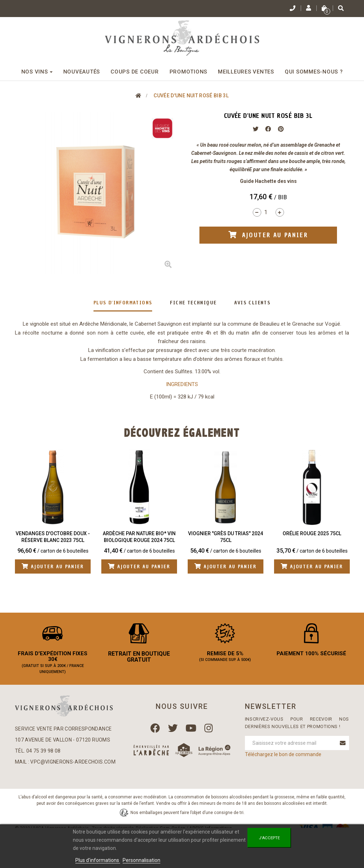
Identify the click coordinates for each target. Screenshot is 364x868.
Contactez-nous (76, 802)
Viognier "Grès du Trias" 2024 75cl (226, 537)
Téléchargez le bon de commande (283, 759)
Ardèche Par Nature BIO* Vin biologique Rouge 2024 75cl (139, 537)
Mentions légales (122, 802)
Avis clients (252, 303)
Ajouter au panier (55, 567)
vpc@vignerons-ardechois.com (73, 766)
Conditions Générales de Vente (186, 802)
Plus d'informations (123, 303)
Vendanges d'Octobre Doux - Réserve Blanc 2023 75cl (53, 537)
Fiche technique (193, 303)
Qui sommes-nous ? (251, 802)
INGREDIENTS (182, 384)
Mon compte (36, 802)
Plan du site (182, 812)
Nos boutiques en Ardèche (311, 802)
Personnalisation (141, 860)
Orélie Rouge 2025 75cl (312, 533)
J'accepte (269, 838)
